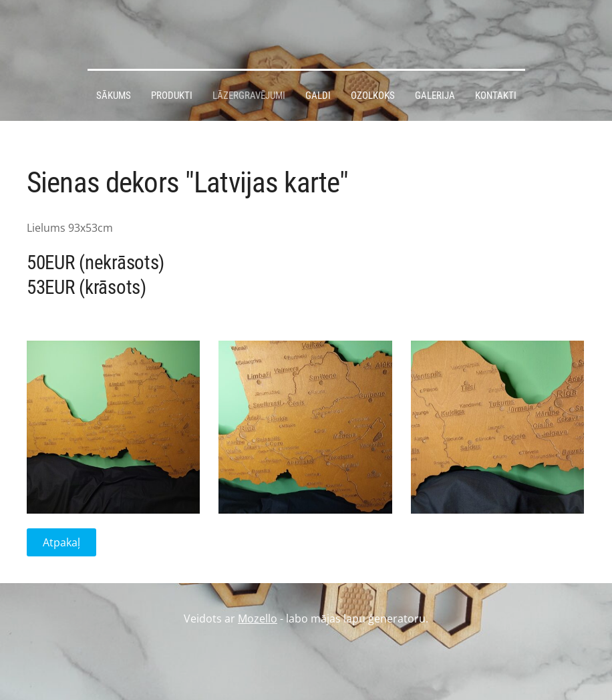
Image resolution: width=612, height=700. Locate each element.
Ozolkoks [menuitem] (373, 96)
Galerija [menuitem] (435, 96)
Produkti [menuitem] (172, 96)
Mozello (258, 619)
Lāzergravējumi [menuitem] (249, 96)
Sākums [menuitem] (114, 96)
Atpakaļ (61, 542)
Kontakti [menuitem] (496, 96)
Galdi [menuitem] (318, 96)
